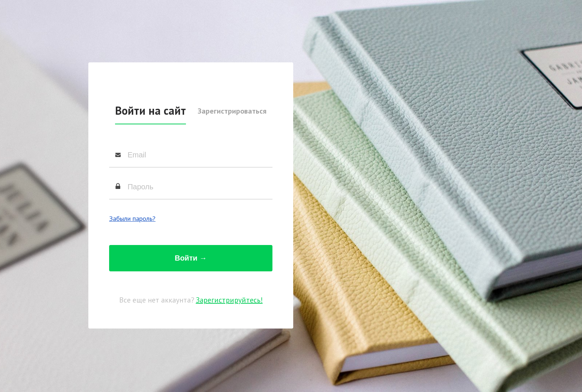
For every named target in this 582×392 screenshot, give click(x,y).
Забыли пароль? (132, 218)
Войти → (191, 258)
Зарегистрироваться (232, 111)
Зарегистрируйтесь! (229, 300)
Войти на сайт (151, 110)
